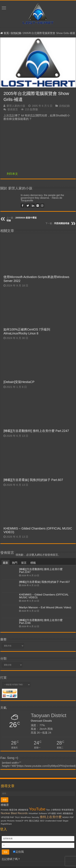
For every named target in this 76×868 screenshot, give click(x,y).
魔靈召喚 (13, 810)
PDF (72, 817)
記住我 (18, 852)
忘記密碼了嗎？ (11, 859)
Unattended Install (53, 821)
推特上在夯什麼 (51, 817)
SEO (42, 821)
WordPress (26, 817)
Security (35, 817)
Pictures (11, 821)
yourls (4, 821)
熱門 (15, 563)
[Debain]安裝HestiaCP (19, 382)
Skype (65, 821)
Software (43, 813)
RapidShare (6, 824)
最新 (5, 563)
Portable (5, 810)
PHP (12, 817)
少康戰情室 (56, 810)
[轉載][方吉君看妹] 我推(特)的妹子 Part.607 (33, 480)
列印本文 (12, 174)
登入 (34, 555)
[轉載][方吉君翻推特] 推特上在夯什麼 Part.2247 (36, 431)
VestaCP (19, 821)
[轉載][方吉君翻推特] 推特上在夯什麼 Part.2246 (41, 622)
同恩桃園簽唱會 (62, 223)
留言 (24, 563)
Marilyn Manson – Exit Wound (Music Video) (45, 607)
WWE (59, 813)
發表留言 (13, 109)
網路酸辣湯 (23, 810)
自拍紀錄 (16, 33)
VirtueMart (33, 813)
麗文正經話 (34, 821)
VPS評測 (5, 817)
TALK (17, 817)
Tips (48, 810)
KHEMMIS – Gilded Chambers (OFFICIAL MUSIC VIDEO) (44, 596)
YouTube (37, 809)
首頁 (5, 33)
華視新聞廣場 (68, 810)
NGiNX (66, 817)
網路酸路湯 (68, 813)
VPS (26, 821)
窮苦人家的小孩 (16, 106)
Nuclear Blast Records (14, 813)
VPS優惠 (52, 813)
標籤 (33, 563)
